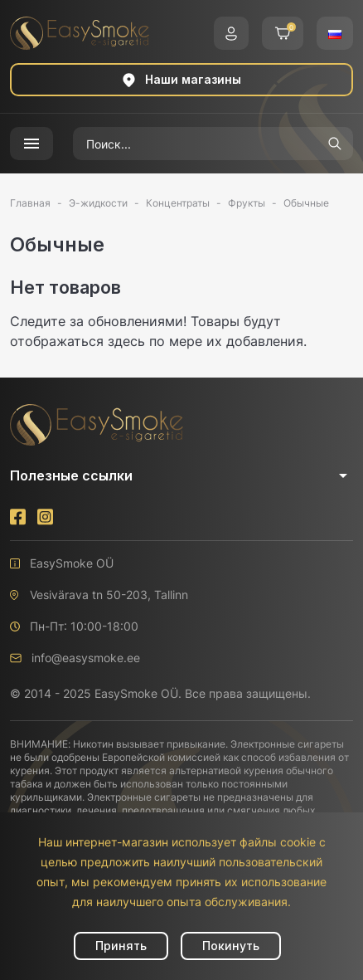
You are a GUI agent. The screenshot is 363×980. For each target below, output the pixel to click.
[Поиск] (195, 144)
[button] (231, 33)
